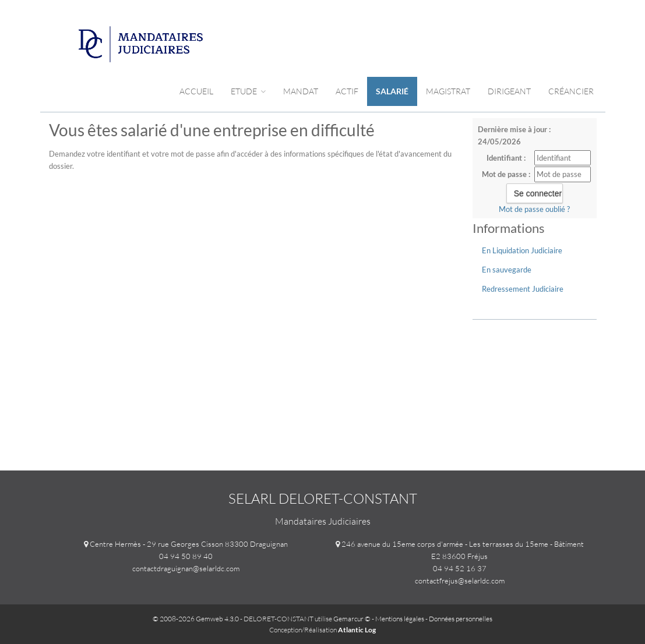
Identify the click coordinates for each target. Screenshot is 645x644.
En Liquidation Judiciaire (522, 250)
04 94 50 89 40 (186, 556)
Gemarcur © (352, 619)
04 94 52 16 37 (460, 568)
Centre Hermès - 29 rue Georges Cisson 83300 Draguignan (189, 544)
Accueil (196, 91)
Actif (347, 91)
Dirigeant (509, 91)
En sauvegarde (507, 270)
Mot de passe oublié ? (534, 209)
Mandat (301, 91)
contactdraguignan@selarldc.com (186, 568)
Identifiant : (506, 158)
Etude (248, 91)
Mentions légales (400, 619)
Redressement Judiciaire (523, 289)
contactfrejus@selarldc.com (460, 581)
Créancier (571, 91)
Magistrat (448, 91)
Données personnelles (461, 619)
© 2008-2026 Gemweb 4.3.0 (196, 619)
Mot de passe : (506, 174)
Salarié (392, 91)
